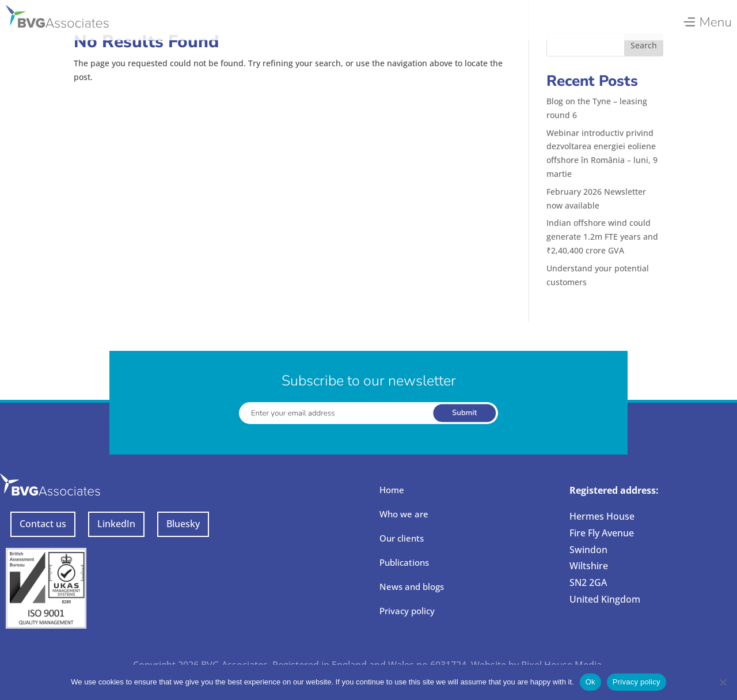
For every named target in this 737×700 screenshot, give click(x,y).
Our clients (402, 538)
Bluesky (183, 524)
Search (644, 45)
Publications (404, 562)
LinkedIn (116, 524)
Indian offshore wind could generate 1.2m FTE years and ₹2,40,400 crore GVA (602, 237)
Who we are (404, 514)
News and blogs (412, 587)
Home (392, 490)
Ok (590, 682)
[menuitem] (707, 19)
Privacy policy (407, 611)
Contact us (43, 524)
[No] (723, 682)
